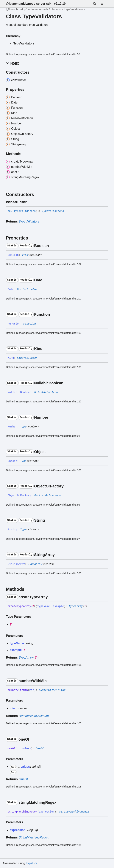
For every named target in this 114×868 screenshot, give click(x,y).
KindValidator (27, 358)
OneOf (40, 749)
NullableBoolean (46, 392)
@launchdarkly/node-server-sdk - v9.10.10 (36, 4)
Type (25, 255)
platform (56, 9)
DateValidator (27, 289)
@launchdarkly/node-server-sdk (27, 9)
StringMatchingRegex (74, 812)
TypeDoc (32, 863)
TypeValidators (74, 9)
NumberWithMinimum (52, 690)
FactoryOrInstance (48, 495)
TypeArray (35, 564)
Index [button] (12, 63)
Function (30, 324)
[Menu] (104, 4)
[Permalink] (30, 202)
